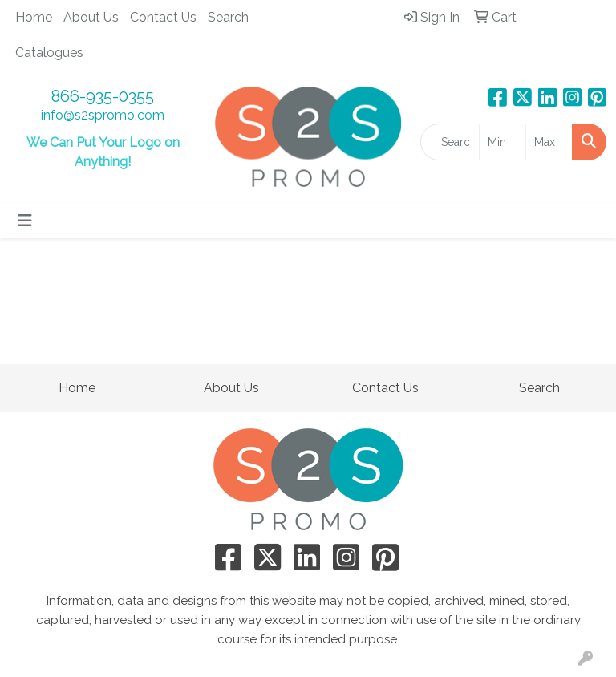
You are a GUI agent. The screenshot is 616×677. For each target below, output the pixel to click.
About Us (91, 17)
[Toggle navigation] (25, 221)
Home (34, 17)
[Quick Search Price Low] (503, 142)
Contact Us (163, 17)
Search (228, 17)
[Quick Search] (450, 142)
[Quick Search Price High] (549, 142)
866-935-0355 (103, 96)
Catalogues (49, 53)
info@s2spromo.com (103, 115)
